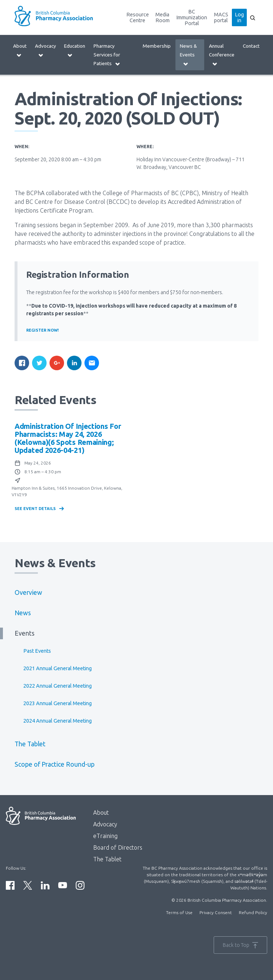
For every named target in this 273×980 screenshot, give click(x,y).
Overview (28, 592)
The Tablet (30, 744)
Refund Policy (253, 912)
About (20, 50)
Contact (251, 46)
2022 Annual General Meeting (58, 686)
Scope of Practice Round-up (55, 764)
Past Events (37, 651)
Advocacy (45, 50)
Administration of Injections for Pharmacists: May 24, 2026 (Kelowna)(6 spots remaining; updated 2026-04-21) (68, 438)
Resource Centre (138, 17)
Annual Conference (222, 55)
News (23, 613)
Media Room (163, 17)
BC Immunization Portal (192, 17)
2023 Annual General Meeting (58, 703)
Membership (157, 46)
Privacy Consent (216, 912)
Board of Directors (118, 847)
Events (25, 633)
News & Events (188, 55)
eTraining (105, 836)
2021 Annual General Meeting (58, 668)
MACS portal (221, 17)
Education (75, 50)
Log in (239, 17)
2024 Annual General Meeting (58, 721)
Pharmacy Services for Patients (107, 55)
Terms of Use (179, 912)
